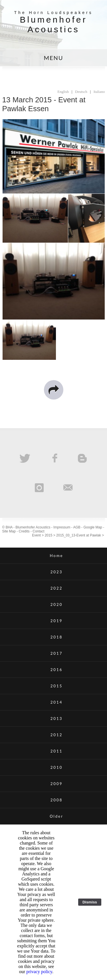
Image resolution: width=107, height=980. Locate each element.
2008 (57, 800)
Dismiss (90, 902)
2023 (57, 572)
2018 (57, 637)
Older (56, 816)
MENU (53, 58)
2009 (57, 784)
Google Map (93, 527)
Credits (24, 531)
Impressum (62, 527)
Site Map (9, 531)
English (63, 92)
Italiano (99, 92)
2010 (57, 767)
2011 (57, 751)
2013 (57, 718)
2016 (57, 670)
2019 (57, 621)
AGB (77, 527)
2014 (57, 702)
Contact (38, 531)
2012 (57, 735)
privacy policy (39, 972)
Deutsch (81, 92)
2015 (49, 535)
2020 (57, 604)
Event (36, 535)
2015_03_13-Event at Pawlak (79, 535)
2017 (57, 653)
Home (56, 556)
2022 (57, 588)
